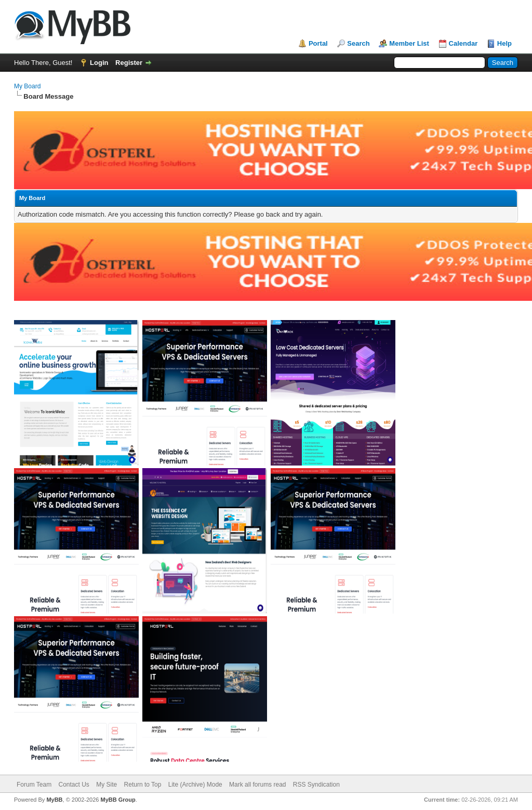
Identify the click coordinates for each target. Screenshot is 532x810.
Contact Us (74, 785)
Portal (318, 43)
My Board (27, 86)
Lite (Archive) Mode (195, 785)
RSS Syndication (316, 785)
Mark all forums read (257, 785)
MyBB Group (118, 800)
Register (129, 63)
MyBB (54, 800)
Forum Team (34, 785)
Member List (409, 43)
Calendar (463, 43)
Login (99, 63)
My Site (107, 785)
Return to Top (143, 785)
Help (504, 43)
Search (358, 43)
